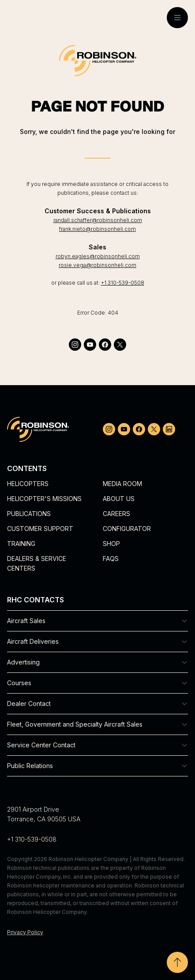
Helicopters (28, 484)
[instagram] (75, 345)
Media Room (122, 484)
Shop (111, 544)
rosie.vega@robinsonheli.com (97, 265)
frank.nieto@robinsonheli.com (97, 229)
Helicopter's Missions (44, 499)
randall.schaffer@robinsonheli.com (98, 220)
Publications (29, 514)
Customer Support (40, 529)
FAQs (111, 559)
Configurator (127, 529)
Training (21, 544)
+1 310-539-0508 (123, 283)
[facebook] (105, 345)
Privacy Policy (25, 932)
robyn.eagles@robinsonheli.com (98, 256)
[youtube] (90, 345)
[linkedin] (169, 429)
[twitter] (120, 345)
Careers (116, 514)
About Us (119, 499)
